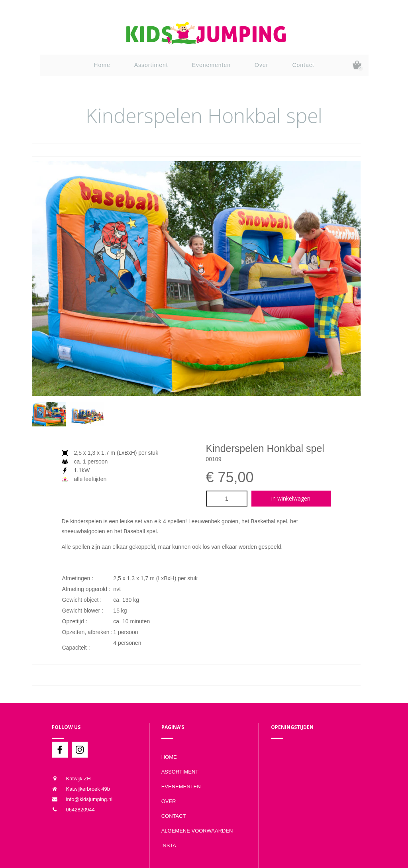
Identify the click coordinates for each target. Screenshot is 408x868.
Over (261, 65)
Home (102, 65)
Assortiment (151, 65)
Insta (169, 845)
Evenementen (211, 65)
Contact (303, 65)
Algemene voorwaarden (197, 831)
